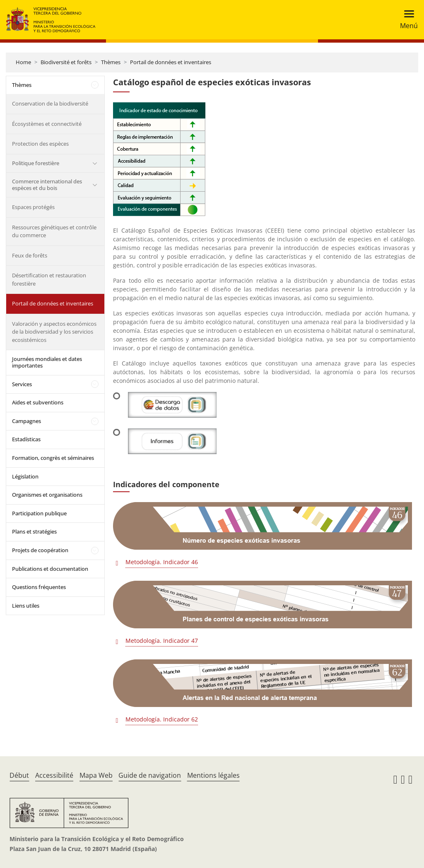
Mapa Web (96, 775)
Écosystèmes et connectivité (47, 124)
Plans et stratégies (34, 531)
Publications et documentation (50, 569)
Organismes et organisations (47, 495)
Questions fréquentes (39, 587)
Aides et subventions (38, 402)
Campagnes (26, 421)
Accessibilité (54, 775)
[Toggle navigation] (406, 20)
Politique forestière (36, 163)
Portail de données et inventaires (171, 62)
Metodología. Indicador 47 (162, 641)
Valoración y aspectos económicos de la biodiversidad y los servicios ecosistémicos (54, 332)
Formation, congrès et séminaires (53, 458)
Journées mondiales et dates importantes (47, 362)
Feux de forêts (30, 255)
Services (22, 384)
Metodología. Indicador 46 (162, 562)
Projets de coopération (40, 550)
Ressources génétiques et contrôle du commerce (54, 231)
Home (23, 62)
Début (19, 775)
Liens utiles (26, 606)
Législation (25, 476)
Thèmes (111, 62)
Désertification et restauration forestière (49, 279)
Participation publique (39, 513)
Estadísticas (26, 439)
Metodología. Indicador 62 (162, 719)
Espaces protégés (33, 207)
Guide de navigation (150, 775)
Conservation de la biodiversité (50, 103)
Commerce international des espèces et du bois (47, 185)
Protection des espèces (40, 144)
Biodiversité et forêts (66, 62)
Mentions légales (213, 775)
